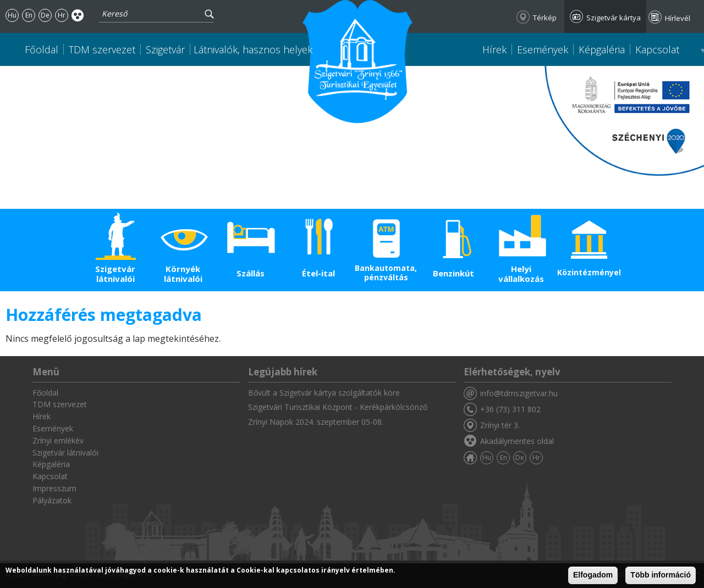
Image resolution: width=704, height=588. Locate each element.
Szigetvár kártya (614, 18)
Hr (62, 15)
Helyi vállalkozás (521, 274)
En (29, 15)
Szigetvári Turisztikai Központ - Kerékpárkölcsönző (338, 407)
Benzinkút (453, 273)
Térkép (545, 18)
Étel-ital (318, 273)
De (45, 15)
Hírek (494, 49)
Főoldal (42, 49)
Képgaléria (602, 49)
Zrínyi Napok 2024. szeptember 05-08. (316, 422)
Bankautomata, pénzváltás (386, 273)
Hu (12, 15)
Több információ (661, 575)
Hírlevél (678, 18)
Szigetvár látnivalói (115, 274)
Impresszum (54, 488)
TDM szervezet (102, 49)
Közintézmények (589, 272)
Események (543, 49)
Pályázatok (52, 500)
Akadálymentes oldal (78, 15)
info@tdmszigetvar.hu (519, 393)
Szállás (251, 273)
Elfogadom (593, 575)
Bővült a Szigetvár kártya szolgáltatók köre (324, 393)
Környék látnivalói (183, 274)
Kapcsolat (657, 49)
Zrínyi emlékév (58, 440)
